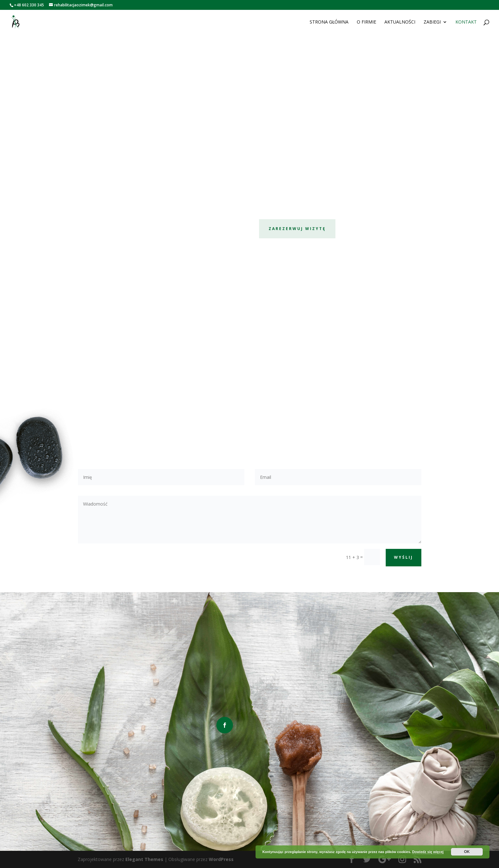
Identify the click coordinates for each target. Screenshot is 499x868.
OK (467, 852)
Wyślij (404, 557)
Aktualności (400, 23)
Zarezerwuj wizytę (297, 229)
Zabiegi (432, 23)
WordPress (221, 859)
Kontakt (466, 23)
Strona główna (329, 23)
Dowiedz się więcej (428, 852)
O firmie (366, 23)
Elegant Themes (144, 859)
